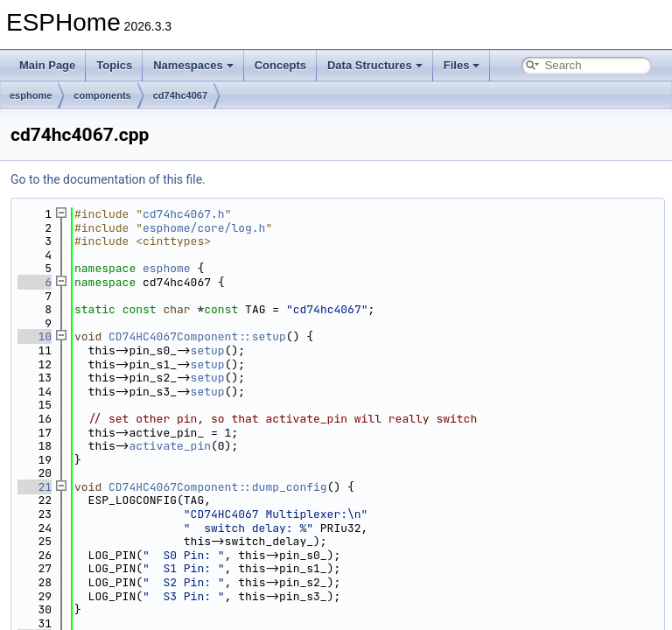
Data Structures (375, 65)
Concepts (280, 65)
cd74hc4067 (180, 95)
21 (35, 487)
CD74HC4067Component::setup (197, 336)
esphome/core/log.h (204, 228)
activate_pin (170, 446)
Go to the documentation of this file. (108, 179)
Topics (114, 65)
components (102, 95)
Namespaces (193, 65)
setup (208, 350)
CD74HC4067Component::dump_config (218, 487)
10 (35, 336)
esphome (31, 95)
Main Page (47, 65)
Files (462, 65)
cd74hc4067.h (184, 214)
